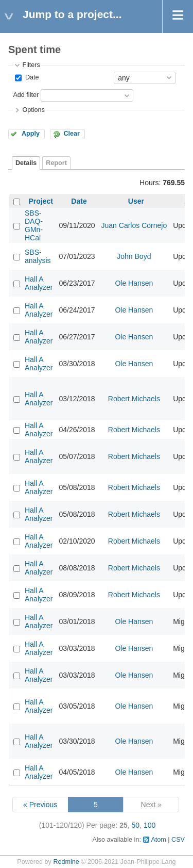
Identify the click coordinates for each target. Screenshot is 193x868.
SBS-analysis (38, 256)
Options (33, 110)
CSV (178, 840)
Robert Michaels (134, 399)
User (136, 201)
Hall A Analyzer (39, 283)
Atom (158, 840)
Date (31, 77)
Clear (72, 134)
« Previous (40, 805)
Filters (31, 65)
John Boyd (134, 256)
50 (136, 825)
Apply (31, 134)
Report (56, 163)
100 (150, 825)
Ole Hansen (134, 283)
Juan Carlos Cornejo (134, 225)
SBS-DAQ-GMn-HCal (34, 225)
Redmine (66, 862)
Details (26, 163)
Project (41, 201)
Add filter (26, 95)
